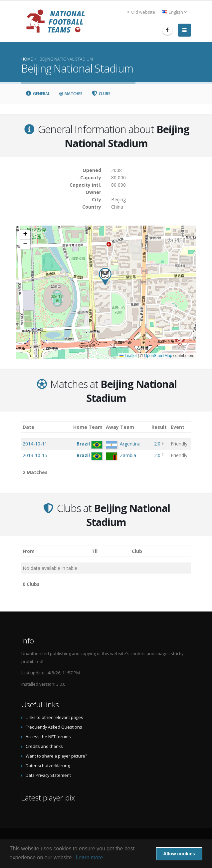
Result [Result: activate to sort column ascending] (159, 427)
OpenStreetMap (158, 356)
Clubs (101, 94)
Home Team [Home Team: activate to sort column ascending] (88, 427)
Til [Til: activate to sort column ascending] (95, 551)
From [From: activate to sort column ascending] (29, 551)
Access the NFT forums (48, 737)
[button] (105, 277)
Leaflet (128, 356)
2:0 (157, 444)
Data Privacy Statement (48, 775)
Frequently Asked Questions (54, 727)
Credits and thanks (44, 746)
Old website (141, 12)
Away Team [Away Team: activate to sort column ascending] (120, 427)
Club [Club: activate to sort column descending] (137, 551)
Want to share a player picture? (56, 756)
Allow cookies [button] (179, 854)
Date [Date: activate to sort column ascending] (28, 427)
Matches (71, 94)
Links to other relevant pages (54, 717)
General (38, 94)
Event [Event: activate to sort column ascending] (178, 427)
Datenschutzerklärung (48, 766)
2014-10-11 (35, 444)
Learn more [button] (90, 858)
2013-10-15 (35, 455)
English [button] (174, 12)
